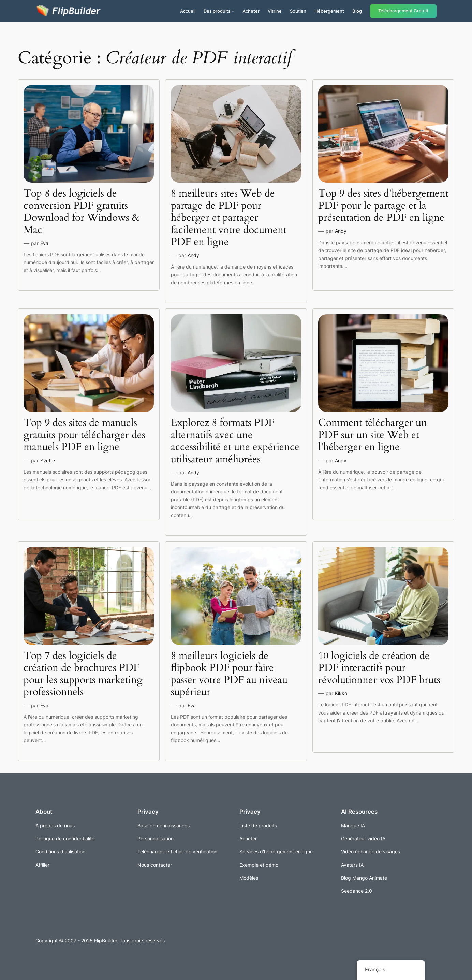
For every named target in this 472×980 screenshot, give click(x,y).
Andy (193, 255)
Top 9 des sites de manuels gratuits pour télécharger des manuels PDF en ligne (84, 435)
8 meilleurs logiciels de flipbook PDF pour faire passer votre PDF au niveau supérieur (229, 674)
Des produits (217, 11)
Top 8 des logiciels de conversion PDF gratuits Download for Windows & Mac (82, 212)
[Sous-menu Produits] (233, 11)
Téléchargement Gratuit (403, 11)
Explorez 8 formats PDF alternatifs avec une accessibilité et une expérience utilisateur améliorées (235, 441)
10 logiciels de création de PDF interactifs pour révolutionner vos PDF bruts (379, 668)
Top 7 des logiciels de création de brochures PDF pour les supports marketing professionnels (83, 674)
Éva (44, 243)
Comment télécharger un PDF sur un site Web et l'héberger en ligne (373, 435)
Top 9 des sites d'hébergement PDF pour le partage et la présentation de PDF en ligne (383, 206)
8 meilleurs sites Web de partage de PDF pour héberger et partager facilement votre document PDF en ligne (229, 218)
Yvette (48, 460)
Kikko (341, 693)
